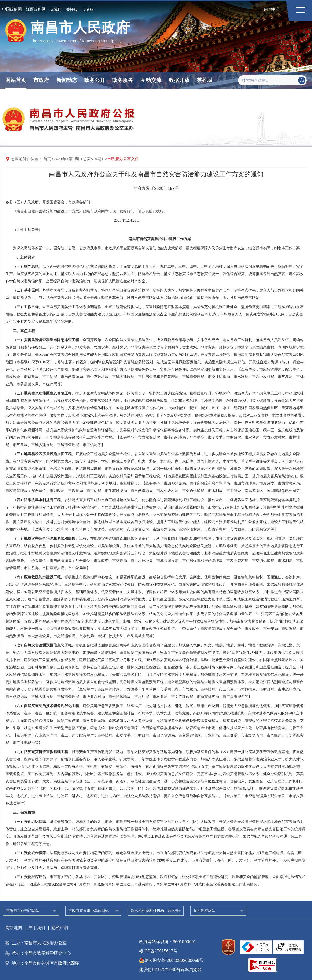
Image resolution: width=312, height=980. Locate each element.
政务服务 (123, 80)
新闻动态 (67, 80)
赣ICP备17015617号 (158, 951)
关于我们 (37, 928)
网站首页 (16, 80)
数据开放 (179, 80)
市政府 (41, 80)
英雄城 (204, 80)
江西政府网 (36, 9)
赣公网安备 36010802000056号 (171, 960)
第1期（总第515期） (87, 159)
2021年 (60, 159)
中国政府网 (12, 9)
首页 (47, 159)
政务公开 (95, 80)
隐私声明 (60, 928)
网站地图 (14, 928)
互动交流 (151, 80)
